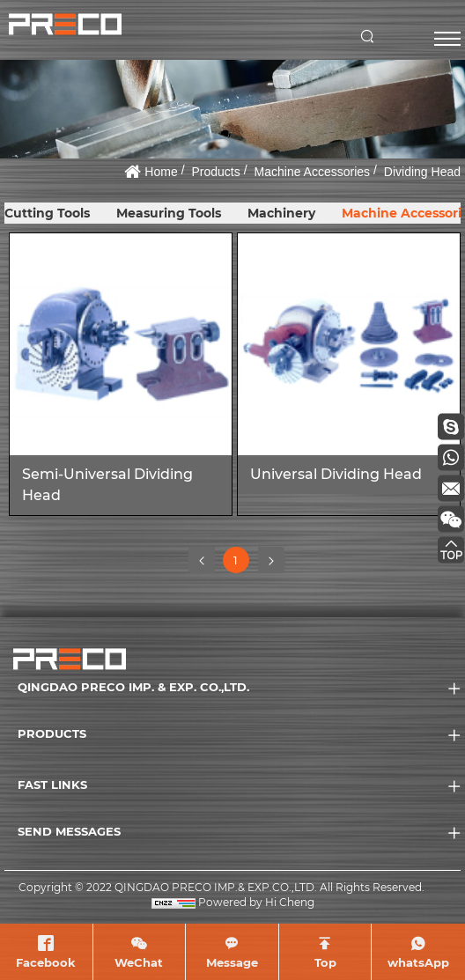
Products (216, 172)
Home (161, 172)
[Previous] (202, 560)
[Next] (271, 560)
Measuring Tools (169, 213)
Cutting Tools (47, 213)
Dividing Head (422, 172)
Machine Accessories (313, 172)
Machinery (281, 213)
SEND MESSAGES (69, 831)
